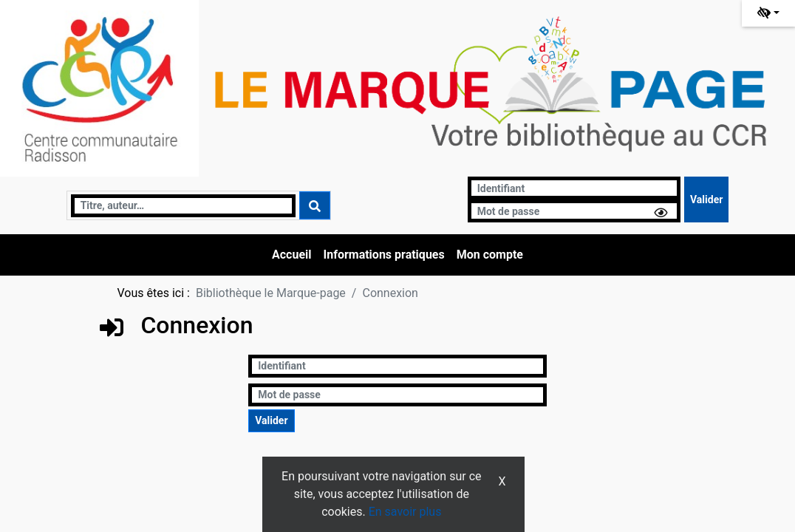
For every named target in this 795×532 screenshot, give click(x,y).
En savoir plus (405, 512)
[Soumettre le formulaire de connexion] (706, 199)
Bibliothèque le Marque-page (271, 293)
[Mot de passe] (574, 211)
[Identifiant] (574, 188)
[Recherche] (184, 206)
